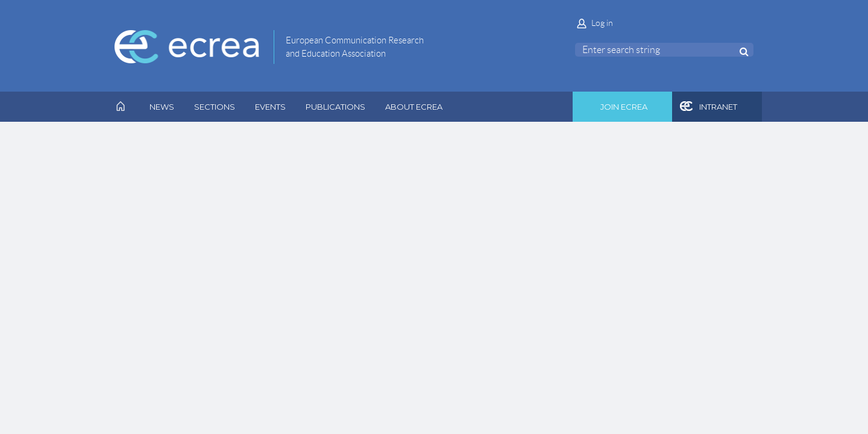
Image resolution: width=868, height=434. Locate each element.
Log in (602, 23)
